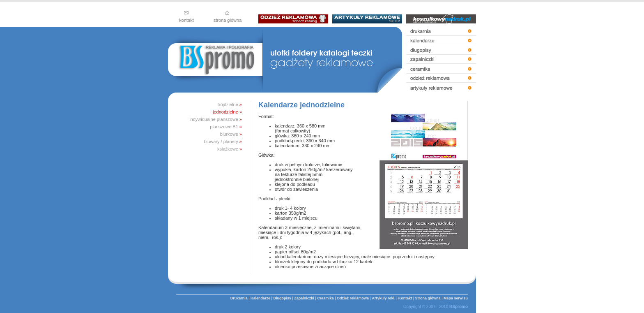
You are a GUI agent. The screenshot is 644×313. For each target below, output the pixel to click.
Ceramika (325, 298)
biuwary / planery (221, 141)
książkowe (228, 149)
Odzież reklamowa (353, 298)
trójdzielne (228, 104)
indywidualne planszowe (214, 119)
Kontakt (405, 298)
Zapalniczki (304, 298)
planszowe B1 (224, 127)
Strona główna (428, 298)
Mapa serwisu (456, 298)
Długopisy (282, 298)
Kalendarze (260, 298)
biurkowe (229, 134)
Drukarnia (239, 298)
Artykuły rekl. (383, 298)
